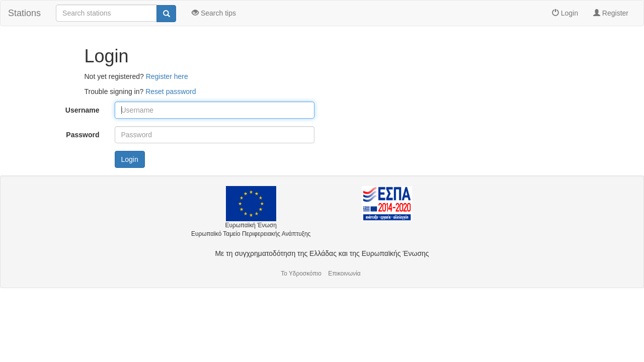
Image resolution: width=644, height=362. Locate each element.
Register (611, 13)
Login (565, 13)
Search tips (214, 13)
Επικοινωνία (344, 274)
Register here (167, 76)
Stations (24, 13)
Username (83, 110)
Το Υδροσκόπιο (301, 274)
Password (83, 135)
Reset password (171, 92)
